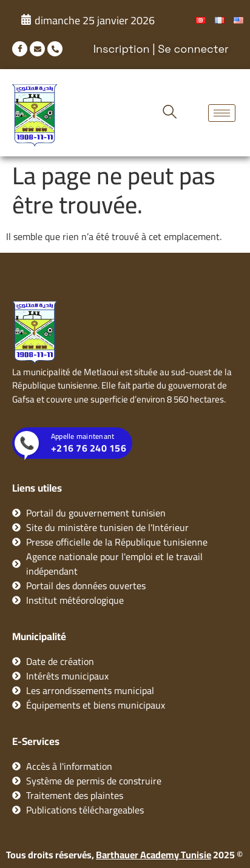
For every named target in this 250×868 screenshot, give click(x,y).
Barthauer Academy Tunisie (154, 855)
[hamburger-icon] (222, 113)
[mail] (37, 49)
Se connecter (193, 49)
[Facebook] (20, 49)
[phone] (55, 49)
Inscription (122, 49)
